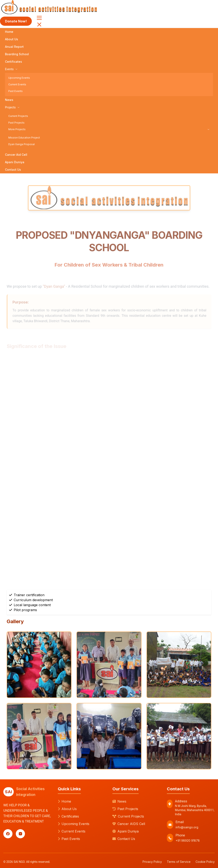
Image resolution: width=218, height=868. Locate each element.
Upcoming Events (19, 78)
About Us (12, 39)
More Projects (109, 129)
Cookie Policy (205, 862)
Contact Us (13, 170)
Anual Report (14, 47)
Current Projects (18, 116)
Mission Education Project (24, 138)
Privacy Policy (152, 862)
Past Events (15, 91)
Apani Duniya (15, 162)
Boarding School (17, 54)
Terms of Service (179, 862)
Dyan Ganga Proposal (22, 144)
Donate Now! (16, 21)
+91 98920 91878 (188, 840)
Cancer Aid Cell (16, 155)
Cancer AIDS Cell (129, 824)
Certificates (14, 62)
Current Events (17, 84)
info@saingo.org (187, 827)
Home (9, 32)
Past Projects (16, 123)
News (9, 100)
